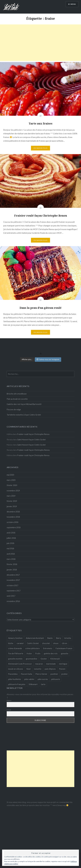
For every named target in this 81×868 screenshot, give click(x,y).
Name (9, 700)
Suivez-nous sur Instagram (48, 359)
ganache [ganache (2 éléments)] (65, 653)
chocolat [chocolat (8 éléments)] (46, 643)
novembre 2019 (13, 491)
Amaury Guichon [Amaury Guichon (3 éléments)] (15, 638)
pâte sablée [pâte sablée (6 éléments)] (29, 679)
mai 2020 (10, 475)
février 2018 (12, 564)
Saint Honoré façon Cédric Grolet (32, 440)
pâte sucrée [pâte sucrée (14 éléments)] (43, 679)
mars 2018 (11, 559)
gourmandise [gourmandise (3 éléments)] (32, 659)
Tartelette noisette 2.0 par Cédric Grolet (24, 415)
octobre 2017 (12, 585)
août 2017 (11, 596)
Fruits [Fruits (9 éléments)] (38, 653)
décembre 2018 (13, 512)
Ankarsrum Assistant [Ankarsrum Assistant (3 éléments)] (35, 638)
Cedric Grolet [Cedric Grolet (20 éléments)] (33, 643)
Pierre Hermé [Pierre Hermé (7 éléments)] (41, 674)
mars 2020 (11, 480)
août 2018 (11, 533)
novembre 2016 (13, 601)
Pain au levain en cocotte (17, 399)
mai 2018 (10, 548)
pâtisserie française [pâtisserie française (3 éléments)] (17, 684)
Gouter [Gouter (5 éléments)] (44, 659)
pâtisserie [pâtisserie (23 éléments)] (56, 679)
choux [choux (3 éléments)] (56, 643)
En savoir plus (41, 148)
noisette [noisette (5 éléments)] (38, 669)
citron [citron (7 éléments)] (64, 643)
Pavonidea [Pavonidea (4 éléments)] (13, 674)
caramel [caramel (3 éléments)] (20, 643)
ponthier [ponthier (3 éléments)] (54, 674)
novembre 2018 (13, 517)
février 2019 (12, 501)
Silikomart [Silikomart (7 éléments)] (33, 684)
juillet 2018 (11, 538)
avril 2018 (11, 554)
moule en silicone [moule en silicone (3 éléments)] (16, 669)
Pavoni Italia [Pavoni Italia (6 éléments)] (26, 674)
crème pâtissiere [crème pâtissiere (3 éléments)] (32, 648)
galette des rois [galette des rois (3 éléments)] (51, 653)
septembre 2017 (14, 591)
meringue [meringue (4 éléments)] (63, 664)
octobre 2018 (12, 522)
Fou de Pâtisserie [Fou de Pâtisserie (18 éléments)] (16, 653)
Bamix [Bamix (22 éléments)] (50, 638)
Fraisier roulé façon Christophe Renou (33, 434)
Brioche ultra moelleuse (17, 394)
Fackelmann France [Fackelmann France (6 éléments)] (64, 648)
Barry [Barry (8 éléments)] (59, 638)
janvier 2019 (12, 506)
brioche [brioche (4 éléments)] (68, 638)
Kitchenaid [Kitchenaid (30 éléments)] (55, 659)
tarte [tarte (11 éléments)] (43, 684)
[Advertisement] (40, 43)
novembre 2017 (13, 580)
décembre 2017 (13, 575)
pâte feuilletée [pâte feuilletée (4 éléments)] (15, 679)
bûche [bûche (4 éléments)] (11, 643)
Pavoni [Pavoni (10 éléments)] (62, 669)
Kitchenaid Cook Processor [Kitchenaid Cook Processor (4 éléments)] (20, 664)
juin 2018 (10, 543)
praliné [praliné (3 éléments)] (64, 674)
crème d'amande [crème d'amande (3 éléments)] (15, 648)
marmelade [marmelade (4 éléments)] (51, 664)
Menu (73, 4)
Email (9, 710)
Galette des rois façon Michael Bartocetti (24, 404)
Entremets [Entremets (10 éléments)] (48, 648)
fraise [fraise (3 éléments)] (29, 653)
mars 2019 (11, 496)
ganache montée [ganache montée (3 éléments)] (15, 659)
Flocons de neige (14, 410)
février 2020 (12, 485)
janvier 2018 (12, 570)
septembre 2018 (14, 527)
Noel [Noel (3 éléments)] (28, 669)
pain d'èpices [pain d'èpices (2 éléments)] (50, 669)
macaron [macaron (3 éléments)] (39, 664)
